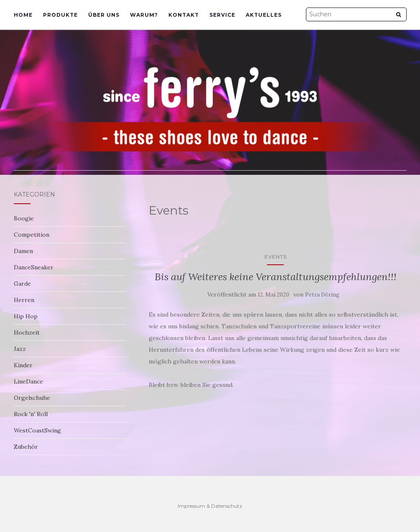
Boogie (24, 218)
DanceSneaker (34, 267)
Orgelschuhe (32, 398)
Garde (22, 284)
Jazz (20, 349)
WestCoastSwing (37, 430)
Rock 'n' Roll (31, 414)
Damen (23, 251)
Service (222, 15)
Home (23, 15)
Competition (32, 235)
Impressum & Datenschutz (210, 506)
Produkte (60, 15)
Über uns (104, 15)
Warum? (144, 15)
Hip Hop (26, 316)
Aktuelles (264, 15)
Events (276, 257)
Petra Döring (322, 295)
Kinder (23, 365)
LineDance (28, 381)
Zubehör (26, 447)
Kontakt (184, 15)
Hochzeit (27, 332)
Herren (24, 300)
